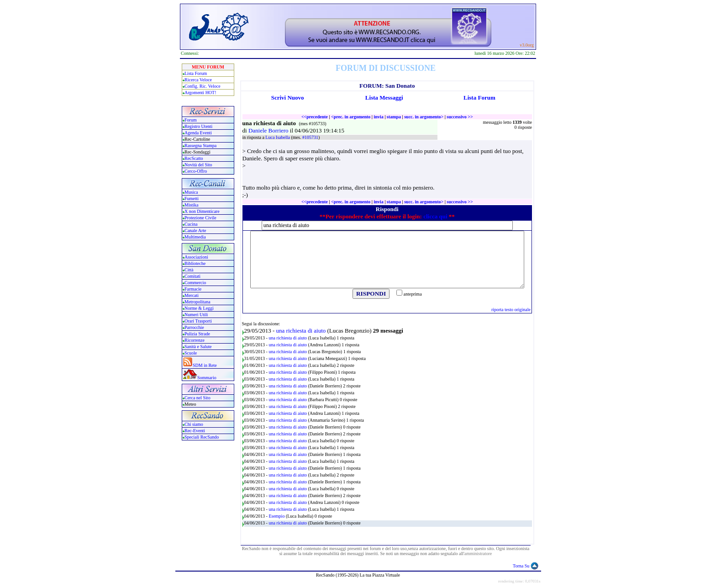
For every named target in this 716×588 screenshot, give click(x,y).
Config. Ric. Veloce (203, 86)
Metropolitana (197, 302)
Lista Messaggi (384, 98)
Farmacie (193, 289)
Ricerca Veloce (198, 80)
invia (379, 117)
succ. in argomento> (424, 117)
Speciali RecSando (202, 437)
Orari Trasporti (198, 321)
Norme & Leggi (199, 308)
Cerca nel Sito (197, 398)
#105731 (310, 137)
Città (189, 270)
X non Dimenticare (202, 211)
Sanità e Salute (198, 347)
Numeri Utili (197, 315)
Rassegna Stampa (200, 146)
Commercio (195, 283)
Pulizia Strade (197, 334)
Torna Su (521, 566)
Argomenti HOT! (200, 93)
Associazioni (196, 257)
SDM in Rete (205, 365)
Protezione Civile (200, 218)
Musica (191, 192)
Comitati (192, 276)
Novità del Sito (198, 165)
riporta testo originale (511, 310)
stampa (394, 117)
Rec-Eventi (195, 431)
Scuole (191, 353)
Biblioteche (195, 263)
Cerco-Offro (196, 171)
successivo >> (460, 117)
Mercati (192, 295)
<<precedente (315, 117)
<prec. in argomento (351, 117)
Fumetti (192, 199)
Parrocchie (194, 327)
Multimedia (195, 237)
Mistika (192, 205)
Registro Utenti (198, 126)
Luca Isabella (278, 137)
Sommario (207, 378)
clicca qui (435, 216)
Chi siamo (194, 424)
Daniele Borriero (269, 130)
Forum (191, 120)
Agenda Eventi (198, 133)
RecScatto (194, 158)
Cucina (191, 224)
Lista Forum (196, 73)
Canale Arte (195, 230)
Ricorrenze (195, 340)
